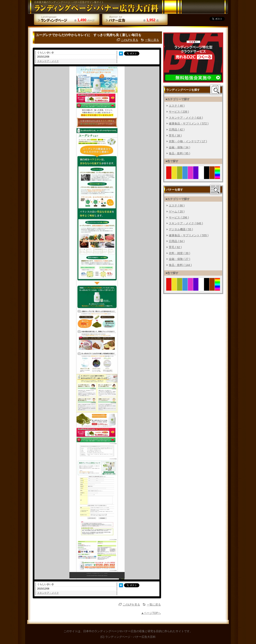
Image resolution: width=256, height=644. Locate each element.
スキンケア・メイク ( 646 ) (186, 223)
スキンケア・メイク (48, 61)
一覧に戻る (152, 40)
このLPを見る (129, 40)
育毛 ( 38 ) (175, 135)
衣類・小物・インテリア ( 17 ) (188, 141)
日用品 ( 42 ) (177, 129)
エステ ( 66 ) (177, 205)
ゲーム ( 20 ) (177, 211)
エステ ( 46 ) (177, 106)
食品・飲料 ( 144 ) (180, 265)
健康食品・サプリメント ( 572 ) (189, 123)
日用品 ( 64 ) (177, 241)
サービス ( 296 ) (179, 217)
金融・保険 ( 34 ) (179, 147)
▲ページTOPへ (151, 613)
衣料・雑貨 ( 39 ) (179, 253)
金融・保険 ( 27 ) (179, 259)
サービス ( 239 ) (179, 112)
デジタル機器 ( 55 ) (181, 229)
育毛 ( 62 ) (175, 247)
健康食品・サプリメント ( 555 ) (189, 235)
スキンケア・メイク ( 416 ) (186, 118)
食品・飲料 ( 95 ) (179, 153)
